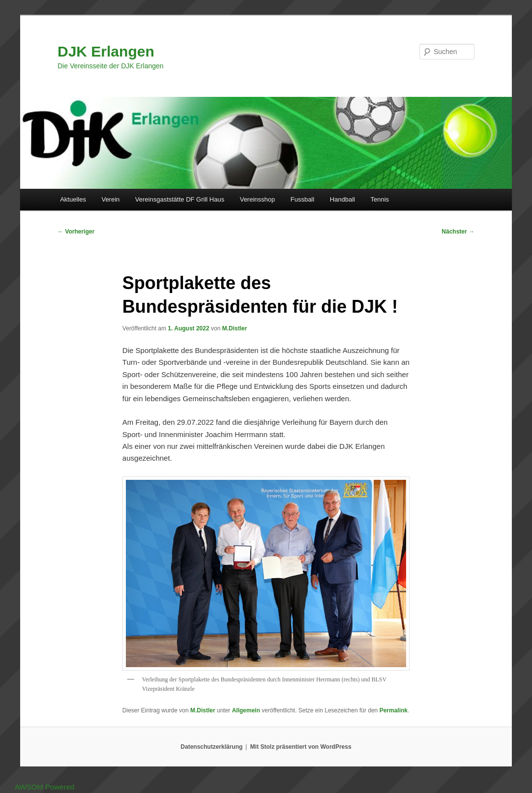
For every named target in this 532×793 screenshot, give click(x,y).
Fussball (302, 199)
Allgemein (246, 710)
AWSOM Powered (44, 787)
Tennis (380, 199)
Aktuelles (73, 199)
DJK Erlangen (106, 51)
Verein (110, 199)
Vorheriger (76, 232)
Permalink (394, 710)
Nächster (458, 232)
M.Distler (235, 328)
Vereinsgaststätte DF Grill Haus (180, 199)
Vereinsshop (258, 199)
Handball (342, 199)
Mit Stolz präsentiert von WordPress (301, 747)
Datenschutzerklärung (211, 747)
